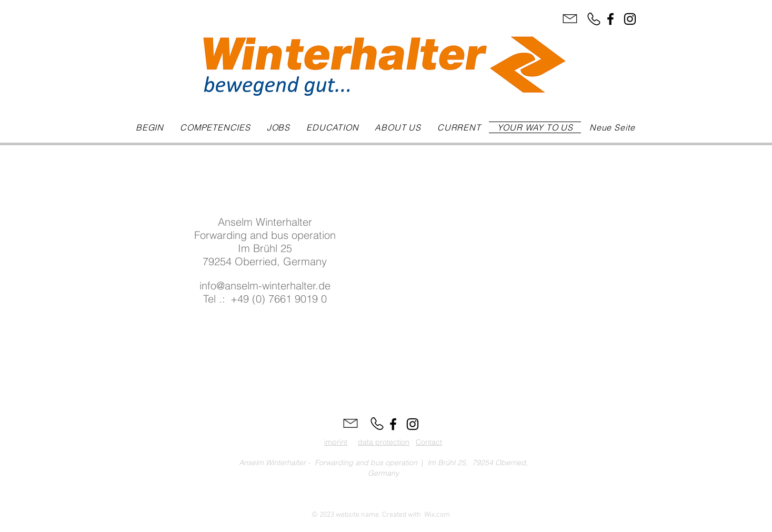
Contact (429, 442)
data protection (384, 442)
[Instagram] (630, 19)
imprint (336, 442)
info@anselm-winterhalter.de (265, 285)
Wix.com (437, 515)
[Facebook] (610, 19)
